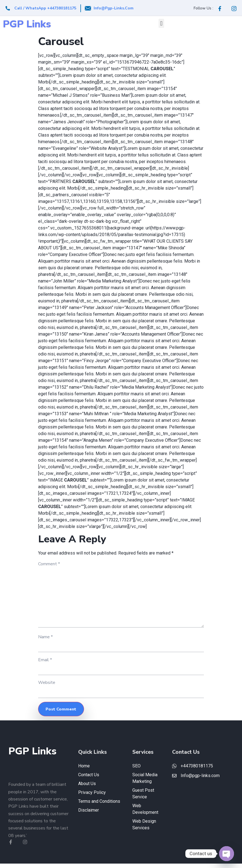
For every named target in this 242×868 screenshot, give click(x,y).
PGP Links (27, 24)
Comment (49, 564)
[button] (161, 23)
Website (47, 687)
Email (45, 663)
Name (45, 640)
